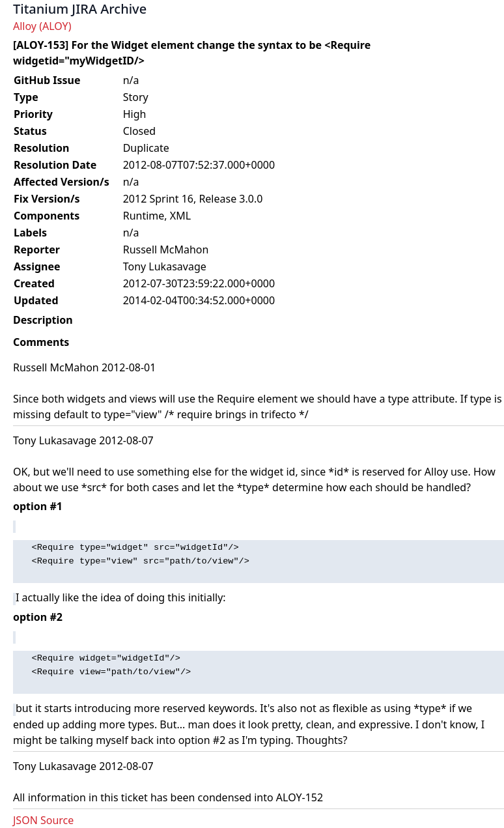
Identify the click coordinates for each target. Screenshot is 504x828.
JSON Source (43, 820)
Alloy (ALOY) (42, 26)
